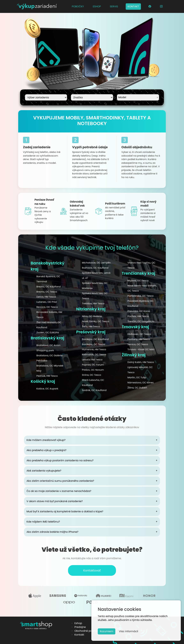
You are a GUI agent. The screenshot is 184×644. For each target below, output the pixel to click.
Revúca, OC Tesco (47, 307)
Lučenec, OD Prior (47, 302)
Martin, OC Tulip (137, 377)
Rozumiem (107, 631)
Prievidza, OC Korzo (139, 311)
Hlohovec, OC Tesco (139, 334)
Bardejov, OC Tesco (93, 344)
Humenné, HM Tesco (94, 349)
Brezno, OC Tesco (47, 292)
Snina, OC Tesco (92, 375)
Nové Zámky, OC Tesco (96, 321)
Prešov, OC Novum (93, 370)
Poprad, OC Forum (93, 365)
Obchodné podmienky (89, 631)
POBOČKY (78, 6)
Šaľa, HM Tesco (91, 326)
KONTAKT (133, 6)
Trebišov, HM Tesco (93, 303)
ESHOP (97, 6)
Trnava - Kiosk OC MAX (141, 349)
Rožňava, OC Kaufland (95, 268)
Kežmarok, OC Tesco (94, 354)
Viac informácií (129, 631)
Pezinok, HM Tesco (47, 376)
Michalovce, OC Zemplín (96, 263)
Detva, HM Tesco (46, 297)
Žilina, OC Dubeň (137, 388)
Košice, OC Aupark (47, 389)
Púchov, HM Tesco (138, 316)
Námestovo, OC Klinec (141, 382)
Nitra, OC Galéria (92, 316)
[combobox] (138, 97)
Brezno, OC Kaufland (49, 287)
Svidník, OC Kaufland (94, 390)
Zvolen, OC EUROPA (48, 332)
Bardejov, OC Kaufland (95, 339)
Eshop (78, 623)
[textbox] (138, 97)
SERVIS (114, 6)
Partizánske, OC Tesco (140, 296)
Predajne (80, 627)
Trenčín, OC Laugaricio (141, 321)
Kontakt (79, 635)
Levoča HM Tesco (92, 360)
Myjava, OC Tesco (138, 280)
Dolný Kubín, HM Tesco (141, 362)
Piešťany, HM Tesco (139, 339)
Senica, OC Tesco (138, 344)
